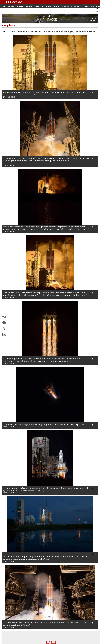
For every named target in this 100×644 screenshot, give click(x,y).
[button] (4, 317)
